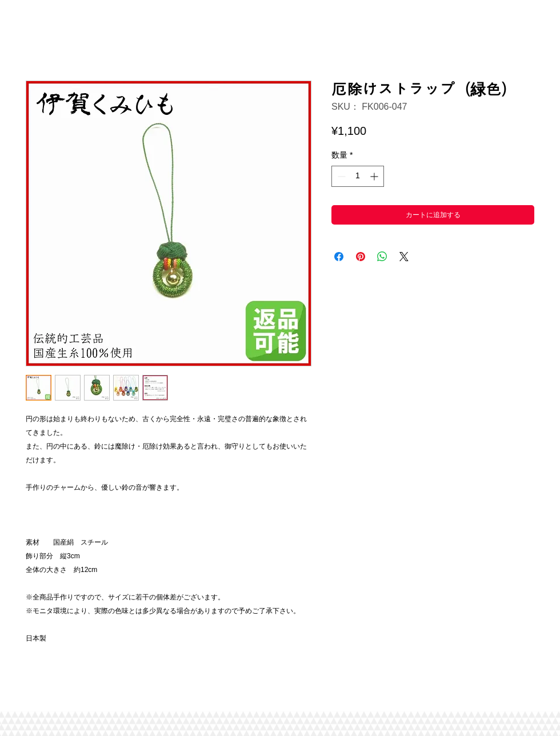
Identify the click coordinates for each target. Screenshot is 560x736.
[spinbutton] (358, 176)
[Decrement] (340, 176)
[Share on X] (404, 257)
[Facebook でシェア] (339, 257)
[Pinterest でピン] (361, 257)
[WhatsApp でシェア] (382, 257)
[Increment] (375, 176)
